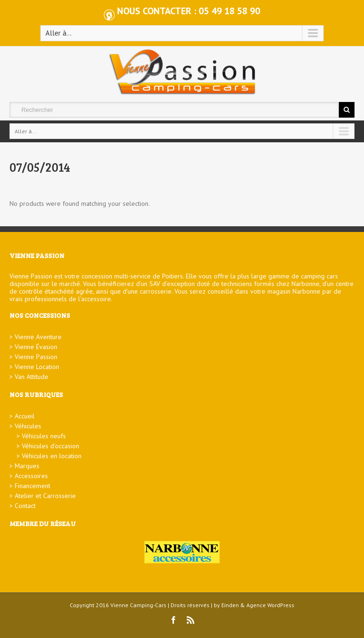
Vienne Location (37, 367)
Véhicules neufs (44, 436)
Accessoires (31, 476)
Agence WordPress (270, 605)
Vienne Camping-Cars (138, 605)
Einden (230, 605)
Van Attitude (32, 377)
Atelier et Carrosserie (45, 496)
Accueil (25, 416)
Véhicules (28, 426)
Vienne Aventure (38, 337)
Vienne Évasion (36, 347)
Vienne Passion (36, 357)
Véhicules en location (52, 456)
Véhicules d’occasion (50, 446)
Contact (25, 506)
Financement (32, 486)
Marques (27, 466)
